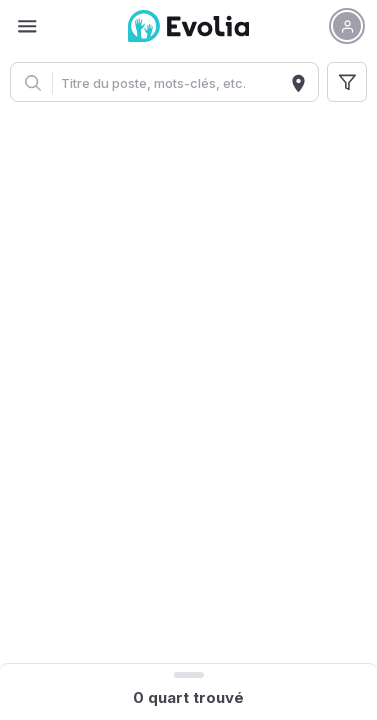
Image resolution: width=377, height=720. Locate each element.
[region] (188, 386)
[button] (347, 26)
